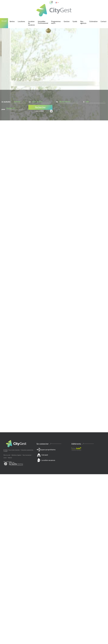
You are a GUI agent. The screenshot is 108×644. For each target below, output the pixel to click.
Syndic (75, 21)
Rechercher (40, 107)
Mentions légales (16, 455)
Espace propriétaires (54, 455)
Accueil (4, 21)
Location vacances (48, 460)
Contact (104, 21)
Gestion (67, 21)
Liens (5, 458)
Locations (21, 21)
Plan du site (7, 455)
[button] (20, 101)
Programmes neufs (56, 22)
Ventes (12, 21)
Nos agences (83, 22)
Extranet (45, 455)
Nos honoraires (27, 455)
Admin (10, 458)
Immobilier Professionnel (43, 22)
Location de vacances (31, 23)
